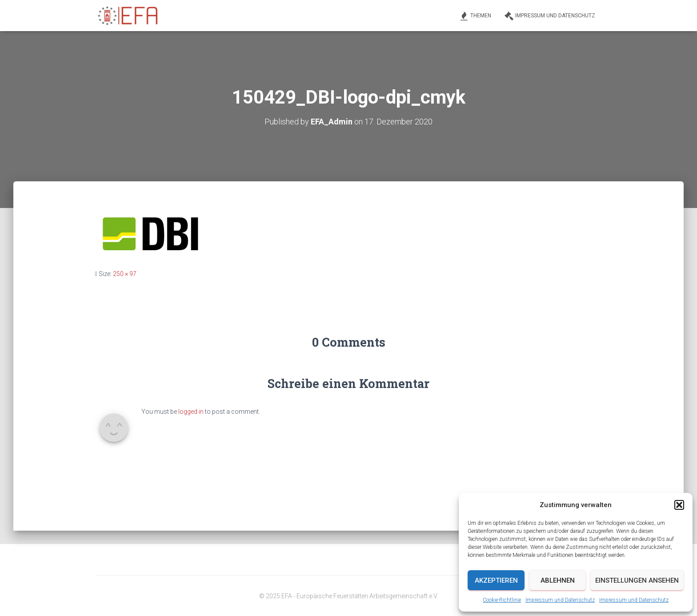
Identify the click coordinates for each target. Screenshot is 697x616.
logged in (191, 412)
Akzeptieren (496, 580)
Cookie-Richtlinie (502, 600)
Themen (475, 16)
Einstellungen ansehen (637, 580)
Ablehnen (558, 580)
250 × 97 (125, 274)
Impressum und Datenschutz (560, 600)
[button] (679, 505)
